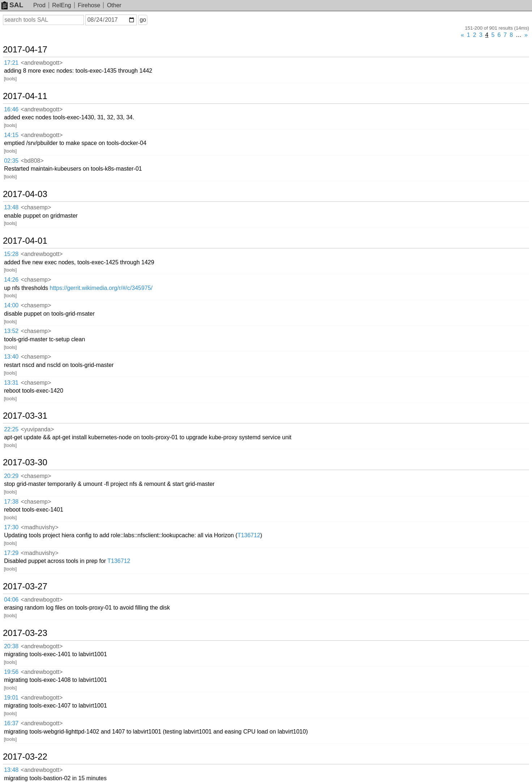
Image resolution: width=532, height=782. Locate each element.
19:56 (11, 672)
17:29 (11, 553)
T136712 (249, 535)
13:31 (11, 383)
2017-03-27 (25, 586)
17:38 (11, 502)
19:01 (11, 698)
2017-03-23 (25, 633)
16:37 (11, 723)
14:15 (11, 135)
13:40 (11, 357)
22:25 (11, 429)
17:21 (11, 63)
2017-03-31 (25, 416)
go (143, 20)
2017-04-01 (25, 241)
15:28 (11, 254)
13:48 (11, 207)
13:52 (11, 331)
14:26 (11, 280)
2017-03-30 (25, 462)
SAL (12, 5)
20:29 (11, 476)
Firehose (89, 5)
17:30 (11, 527)
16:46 (11, 109)
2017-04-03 (25, 194)
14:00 (11, 305)
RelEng (61, 5)
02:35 (11, 161)
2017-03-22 (25, 757)
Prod (39, 5)
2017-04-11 (25, 96)
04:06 (11, 600)
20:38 (11, 646)
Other (114, 5)
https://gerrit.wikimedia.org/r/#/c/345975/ (101, 288)
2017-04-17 (25, 50)
